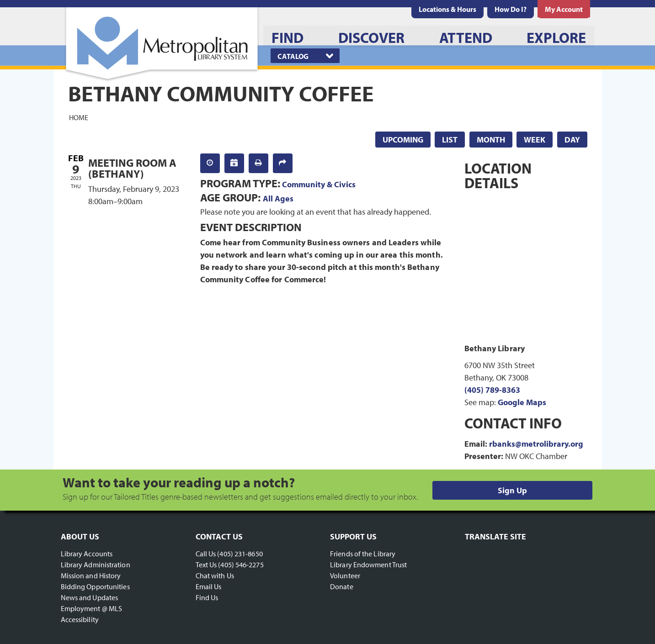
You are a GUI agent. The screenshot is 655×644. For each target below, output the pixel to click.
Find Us (207, 597)
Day (572, 140)
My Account (564, 9)
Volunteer (345, 575)
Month (491, 140)
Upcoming (403, 140)
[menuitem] (447, 9)
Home (79, 117)
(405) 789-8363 (492, 390)
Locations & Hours (447, 9)
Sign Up (512, 490)
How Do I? (511, 9)
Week (535, 140)
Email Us (209, 586)
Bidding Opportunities (95, 586)
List (450, 140)
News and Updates (90, 597)
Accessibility (80, 619)
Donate (342, 586)
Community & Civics (319, 184)
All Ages (278, 198)
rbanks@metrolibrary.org (536, 444)
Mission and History (91, 575)
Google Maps (522, 402)
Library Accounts (87, 554)
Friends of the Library (363, 554)
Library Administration (96, 565)
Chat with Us (215, 575)
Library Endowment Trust (368, 565)
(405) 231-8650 (240, 554)
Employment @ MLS (92, 608)
